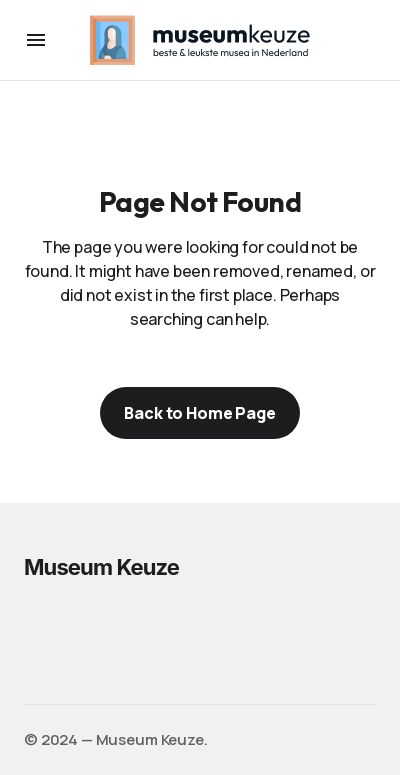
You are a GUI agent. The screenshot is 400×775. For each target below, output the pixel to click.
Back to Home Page (199, 413)
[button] (36, 40)
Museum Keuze (101, 567)
